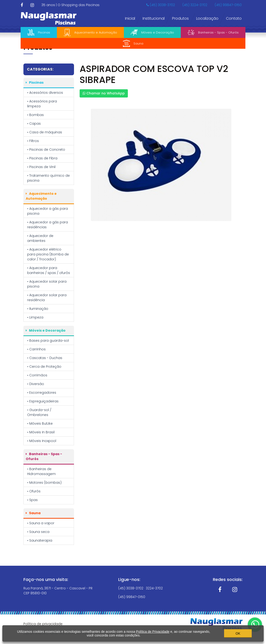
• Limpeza (35, 317)
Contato (234, 18)
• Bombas (35, 115)
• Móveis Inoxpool (42, 441)
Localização (207, 18)
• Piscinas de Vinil (41, 167)
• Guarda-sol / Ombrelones (39, 412)
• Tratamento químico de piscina (48, 178)
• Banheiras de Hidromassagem (41, 471)
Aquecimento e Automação (90, 33)
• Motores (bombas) (44, 483)
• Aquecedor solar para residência (47, 298)
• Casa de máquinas (45, 132)
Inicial (130, 18)
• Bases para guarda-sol (48, 341)
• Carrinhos (36, 349)
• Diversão (36, 384)
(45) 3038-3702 (161, 5)
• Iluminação (38, 309)
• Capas (34, 124)
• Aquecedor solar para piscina (47, 284)
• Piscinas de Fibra (42, 158)
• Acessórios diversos (45, 93)
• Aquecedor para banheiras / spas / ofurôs (49, 270)
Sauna (133, 43)
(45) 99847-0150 (228, 5)
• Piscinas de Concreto (46, 150)
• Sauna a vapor (41, 523)
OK (238, 633)
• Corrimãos (37, 375)
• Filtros (33, 141)
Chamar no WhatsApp (104, 93)
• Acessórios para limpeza (42, 104)
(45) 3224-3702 (195, 5)
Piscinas (39, 32)
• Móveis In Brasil (41, 432)
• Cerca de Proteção (44, 367)
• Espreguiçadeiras (43, 401)
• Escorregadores (42, 393)
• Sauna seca (38, 532)
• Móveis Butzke (40, 423)
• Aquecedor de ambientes (40, 238)
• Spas (32, 500)
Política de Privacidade (153, 631)
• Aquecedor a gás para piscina (48, 211)
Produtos (180, 18)
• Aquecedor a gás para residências (48, 225)
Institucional (154, 18)
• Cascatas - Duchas (45, 358)
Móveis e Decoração (152, 32)
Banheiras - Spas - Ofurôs (213, 32)
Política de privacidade (43, 624)
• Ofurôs (34, 491)
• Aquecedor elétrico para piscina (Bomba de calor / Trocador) (48, 254)
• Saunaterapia (40, 540)
